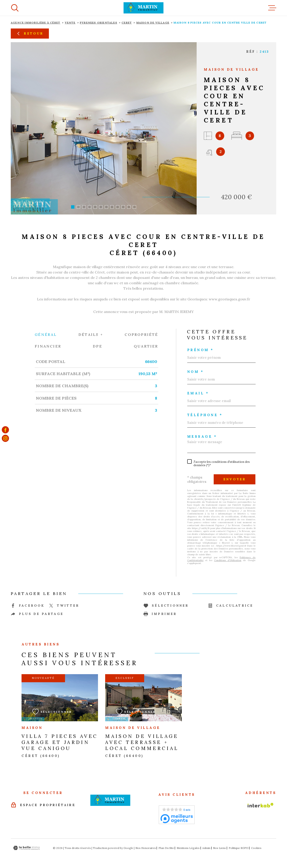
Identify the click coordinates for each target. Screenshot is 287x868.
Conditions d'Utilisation (228, 560)
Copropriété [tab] (141, 335)
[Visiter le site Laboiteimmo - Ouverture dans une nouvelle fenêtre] (26, 848)
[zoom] (104, 128)
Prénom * (200, 350)
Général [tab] (46, 335)
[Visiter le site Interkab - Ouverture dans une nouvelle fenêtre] (261, 805)
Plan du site (166, 848)
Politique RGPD (239, 848)
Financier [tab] (48, 346)
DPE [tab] (98, 346)
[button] (73, 207)
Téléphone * (205, 415)
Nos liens (219, 848)
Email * (198, 393)
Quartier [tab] (146, 346)
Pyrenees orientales (99, 23)
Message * (202, 436)
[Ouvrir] (15, 8)
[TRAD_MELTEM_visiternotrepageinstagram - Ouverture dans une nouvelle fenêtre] (5, 438)
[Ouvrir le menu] (272, 8)
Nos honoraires (146, 848)
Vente (70, 23)
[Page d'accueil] (143, 8)
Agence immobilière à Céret (36, 23)
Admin (206, 848)
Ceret (127, 23)
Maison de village (153, 23)
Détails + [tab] (91, 335)
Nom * (196, 372)
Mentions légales (188, 848)
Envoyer (235, 479)
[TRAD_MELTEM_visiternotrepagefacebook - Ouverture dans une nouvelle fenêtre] (5, 430)
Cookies (256, 848)
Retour (30, 33)
